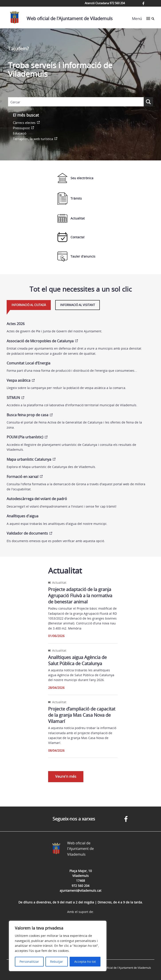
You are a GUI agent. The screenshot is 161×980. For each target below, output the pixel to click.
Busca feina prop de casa (27, 415)
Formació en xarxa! (23, 477)
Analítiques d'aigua (23, 516)
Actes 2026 (16, 324)
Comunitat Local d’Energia (28, 363)
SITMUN (13, 398)
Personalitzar (29, 962)
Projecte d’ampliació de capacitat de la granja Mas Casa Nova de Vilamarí (82, 715)
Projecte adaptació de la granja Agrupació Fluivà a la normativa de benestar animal (80, 596)
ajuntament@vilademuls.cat (80, 890)
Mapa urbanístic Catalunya (29, 459)
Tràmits (70, 199)
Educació (20, 133)
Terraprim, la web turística (33, 139)
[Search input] (76, 102)
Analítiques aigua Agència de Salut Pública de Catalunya (77, 660)
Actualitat (71, 218)
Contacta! (71, 237)
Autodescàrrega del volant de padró (37, 499)
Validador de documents (27, 533)
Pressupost (21, 128)
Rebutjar (57, 962)
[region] (58, 946)
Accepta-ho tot (85, 962)
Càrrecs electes (24, 123)
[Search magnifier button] (148, 102)
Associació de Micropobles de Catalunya (40, 341)
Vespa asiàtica (19, 380)
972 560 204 (80, 886)
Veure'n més (66, 776)
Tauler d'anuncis (76, 257)
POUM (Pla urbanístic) (25, 437)
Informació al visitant (78, 305)
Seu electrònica (75, 178)
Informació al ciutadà (29, 305)
